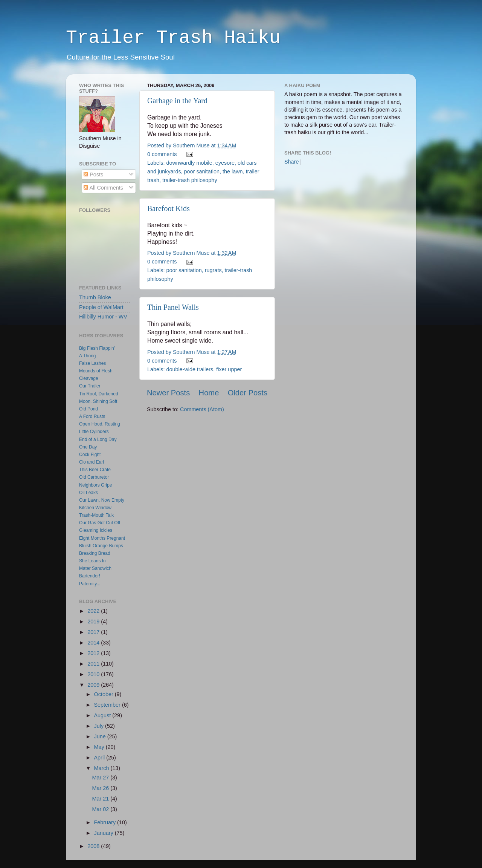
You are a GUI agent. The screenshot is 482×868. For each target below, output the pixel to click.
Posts (93, 175)
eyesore (225, 163)
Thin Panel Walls (173, 307)
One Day (88, 447)
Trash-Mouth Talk (96, 515)
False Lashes (92, 363)
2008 (94, 846)
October (104, 694)
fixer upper (229, 369)
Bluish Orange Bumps (101, 546)
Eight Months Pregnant (102, 538)
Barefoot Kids (169, 208)
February (106, 822)
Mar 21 (101, 799)
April (100, 758)
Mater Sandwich (95, 568)
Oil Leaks (88, 493)
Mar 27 (101, 778)
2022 (94, 611)
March (102, 768)
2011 (94, 664)
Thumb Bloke (95, 297)
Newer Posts (168, 393)
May (100, 747)
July (100, 726)
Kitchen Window (95, 508)
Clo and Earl (92, 462)
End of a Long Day (98, 439)
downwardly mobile (189, 163)
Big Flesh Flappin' (97, 348)
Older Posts (248, 393)
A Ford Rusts (92, 416)
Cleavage (89, 378)
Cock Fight (90, 455)
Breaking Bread (95, 553)
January (104, 833)
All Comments (103, 188)
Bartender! (90, 576)
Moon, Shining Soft (98, 401)
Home (209, 393)
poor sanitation (202, 171)
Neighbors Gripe (95, 485)
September (108, 705)
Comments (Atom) (202, 409)
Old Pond (88, 409)
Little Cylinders (94, 432)
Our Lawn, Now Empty (102, 500)
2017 (94, 632)
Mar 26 (101, 788)
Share (291, 162)
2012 (94, 653)
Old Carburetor (94, 477)
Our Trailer (90, 386)
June (101, 736)
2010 (94, 674)
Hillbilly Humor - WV (103, 317)
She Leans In (92, 561)
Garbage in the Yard (177, 101)
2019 (94, 622)
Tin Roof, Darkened (99, 394)
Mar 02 (101, 809)
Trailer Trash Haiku (173, 38)
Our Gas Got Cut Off (100, 523)
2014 (94, 643)
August (103, 715)
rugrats (213, 270)
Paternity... (90, 584)
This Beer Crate (95, 470)
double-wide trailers (190, 369)
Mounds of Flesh (96, 371)
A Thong (87, 356)
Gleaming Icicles (96, 530)
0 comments (162, 154)
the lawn (233, 171)
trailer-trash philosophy (190, 180)
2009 (94, 685)
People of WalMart (101, 307)
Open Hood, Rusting (100, 424)
